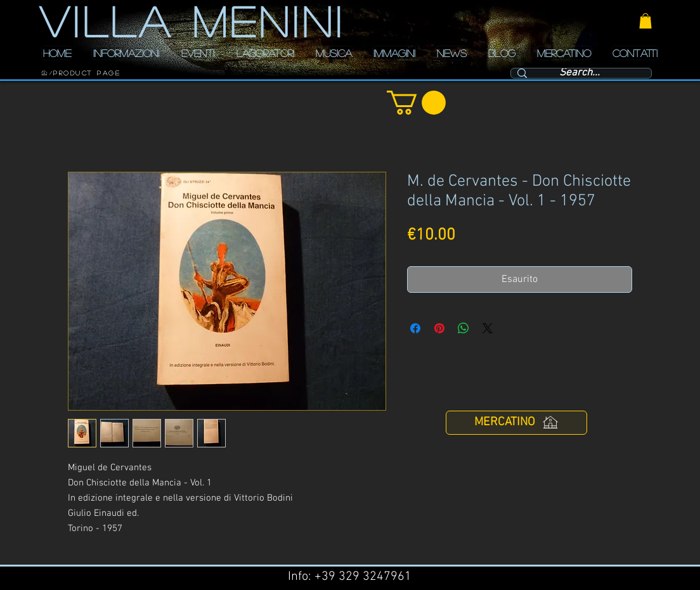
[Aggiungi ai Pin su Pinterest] (439, 328)
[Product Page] (87, 73)
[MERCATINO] (516, 423)
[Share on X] (488, 328)
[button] (645, 21)
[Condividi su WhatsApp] (463, 328)
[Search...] (580, 74)
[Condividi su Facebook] (415, 328)
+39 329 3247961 (363, 577)
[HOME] (44, 73)
